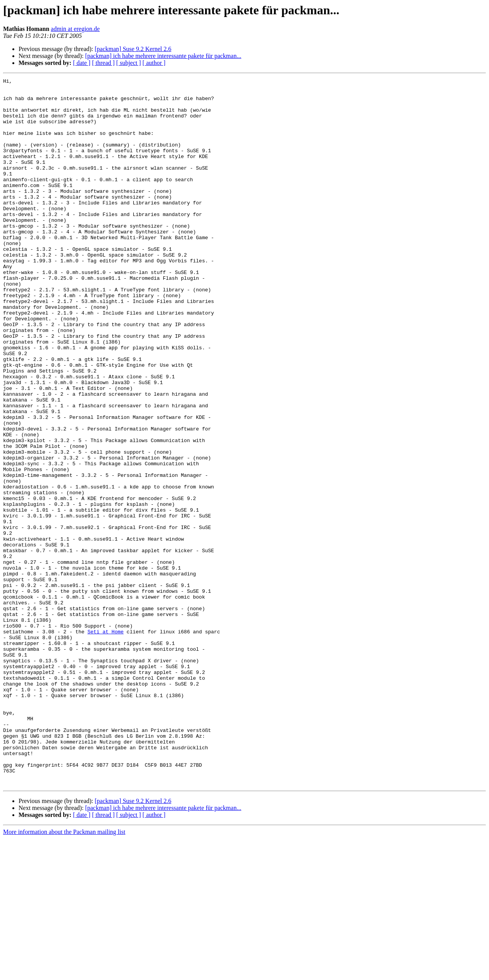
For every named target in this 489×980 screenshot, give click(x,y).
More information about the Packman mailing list (64, 973)
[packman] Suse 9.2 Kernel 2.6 (133, 49)
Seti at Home (105, 743)
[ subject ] (129, 63)
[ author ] (154, 63)
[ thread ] (103, 63)
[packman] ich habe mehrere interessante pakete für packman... (163, 56)
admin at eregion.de (76, 29)
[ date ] (82, 63)
